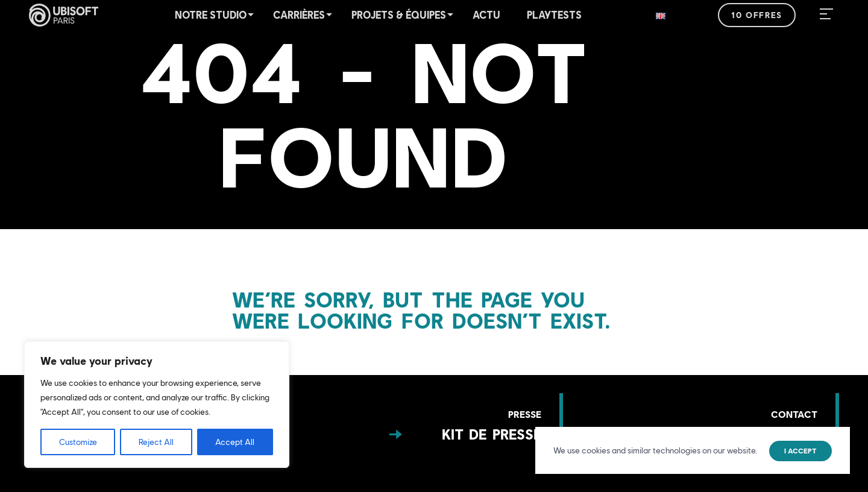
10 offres (756, 15)
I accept (800, 451)
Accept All (235, 442)
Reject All (156, 442)
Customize (78, 442)
